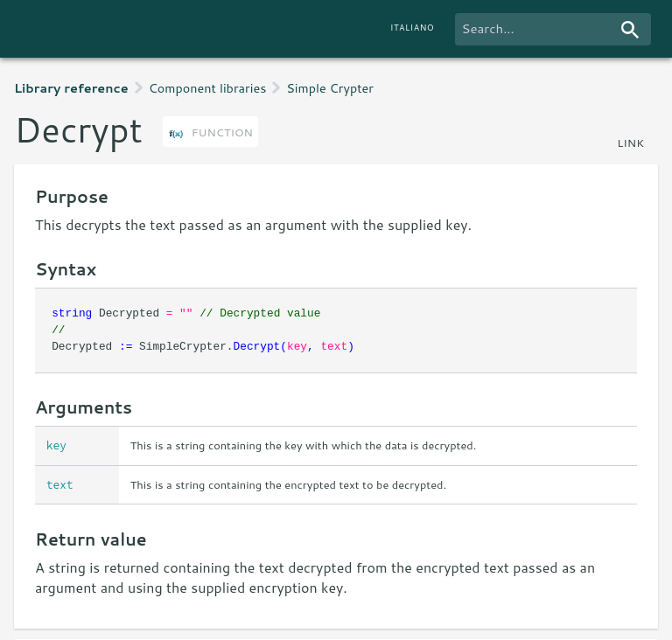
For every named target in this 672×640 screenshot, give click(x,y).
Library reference (71, 88)
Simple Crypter (330, 88)
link (630, 143)
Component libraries (208, 88)
